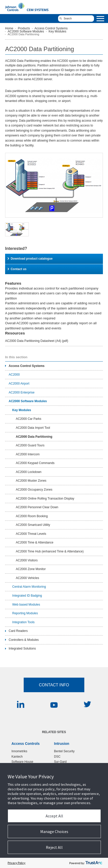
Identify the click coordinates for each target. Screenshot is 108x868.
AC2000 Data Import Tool (33, 428)
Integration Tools (23, 622)
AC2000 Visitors (27, 560)
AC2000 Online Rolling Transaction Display (45, 499)
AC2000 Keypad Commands (35, 463)
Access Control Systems (51, 28)
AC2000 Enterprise (22, 392)
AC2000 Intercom (28, 454)
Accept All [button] (54, 816)
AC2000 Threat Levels (31, 534)
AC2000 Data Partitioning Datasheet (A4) (37, 341)
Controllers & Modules (24, 640)
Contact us (17, 269)
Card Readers (18, 631)
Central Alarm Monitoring (29, 587)
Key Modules (57, 31)
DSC (57, 757)
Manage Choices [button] (54, 831)
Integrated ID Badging (27, 596)
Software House (22, 762)
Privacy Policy (17, 863)
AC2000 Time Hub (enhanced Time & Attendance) (50, 551)
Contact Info (54, 685)
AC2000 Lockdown (29, 472)
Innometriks (19, 751)
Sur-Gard (60, 762)
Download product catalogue (30, 259)
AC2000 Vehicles (27, 578)
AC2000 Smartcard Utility (33, 525)
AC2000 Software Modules (26, 31)
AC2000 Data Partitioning (34, 437)
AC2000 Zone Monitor (31, 569)
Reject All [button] (54, 847)
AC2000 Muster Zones (31, 481)
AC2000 (14, 375)
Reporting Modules (25, 613)
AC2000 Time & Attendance (35, 542)
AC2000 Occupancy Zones (34, 490)
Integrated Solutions (22, 649)
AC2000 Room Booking (32, 516)
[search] (76, 19)
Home (9, 28)
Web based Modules (26, 605)
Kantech (17, 757)
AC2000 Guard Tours (30, 445)
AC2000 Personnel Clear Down (37, 507)
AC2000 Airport (19, 384)
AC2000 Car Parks (29, 419)
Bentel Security (64, 751)
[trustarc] (94, 863)
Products (24, 28)
